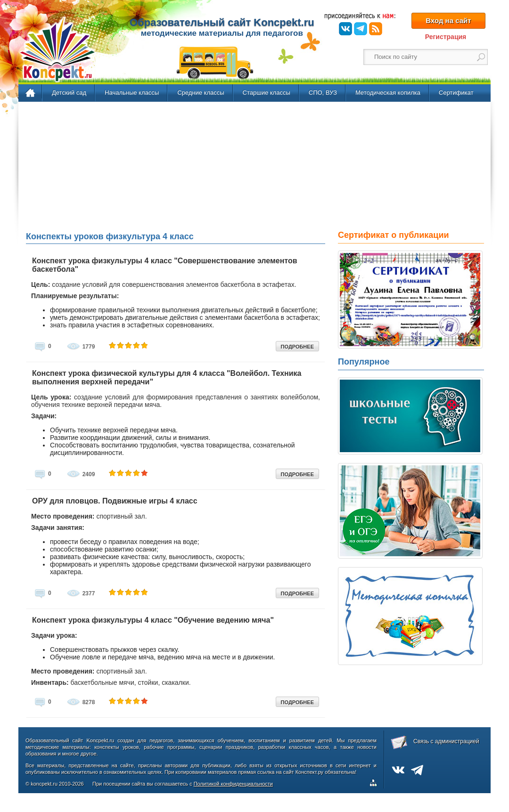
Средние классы (201, 93)
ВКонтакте (345, 29)
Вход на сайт (448, 20)
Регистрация (446, 37)
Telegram (361, 29)
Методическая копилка (388, 93)
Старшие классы (267, 93)
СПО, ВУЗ (323, 93)
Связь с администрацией (446, 741)
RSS (376, 29)
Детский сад (69, 93)
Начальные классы (132, 93)
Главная (31, 93)
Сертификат (456, 93)
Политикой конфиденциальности (233, 784)
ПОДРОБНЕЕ (297, 347)
